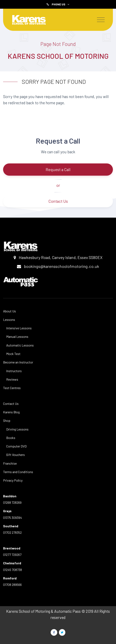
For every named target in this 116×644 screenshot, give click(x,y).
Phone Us (60, 4)
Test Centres (12, 388)
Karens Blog (11, 412)
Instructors (14, 371)
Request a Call (58, 169)
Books (11, 438)
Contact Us (58, 201)
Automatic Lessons (20, 345)
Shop (7, 420)
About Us (10, 311)
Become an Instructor (18, 362)
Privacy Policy (13, 480)
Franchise (10, 463)
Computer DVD (16, 446)
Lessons (9, 320)
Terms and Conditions (18, 472)
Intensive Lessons (19, 328)
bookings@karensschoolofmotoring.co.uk (62, 266)
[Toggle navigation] (101, 20)
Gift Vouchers (16, 455)
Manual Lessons (17, 336)
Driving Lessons (17, 429)
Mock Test (13, 354)
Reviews (12, 379)
